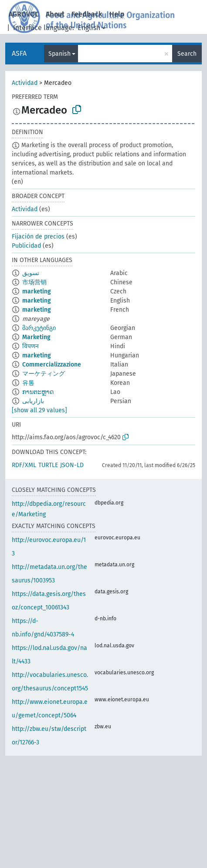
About (55, 14)
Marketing (36, 337)
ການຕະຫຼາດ (38, 392)
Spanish (59, 54)
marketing (37, 291)
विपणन (31, 346)
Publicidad (26, 246)
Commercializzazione (52, 365)
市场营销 (34, 282)
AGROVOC (24, 14)
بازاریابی (33, 401)
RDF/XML (24, 465)
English (89, 28)
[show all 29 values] (39, 410)
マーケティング (44, 374)
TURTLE (48, 465)
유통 (28, 383)
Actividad (25, 83)
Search (187, 54)
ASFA (19, 53)
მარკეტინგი (39, 328)
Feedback (87, 14)
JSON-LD (72, 465)
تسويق (31, 273)
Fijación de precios (38, 237)
